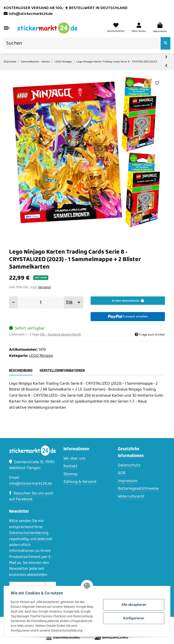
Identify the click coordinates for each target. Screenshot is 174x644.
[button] (139, 28)
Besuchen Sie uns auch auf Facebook (31, 496)
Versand (44, 287)
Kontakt (70, 466)
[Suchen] (82, 43)
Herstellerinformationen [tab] (62, 371)
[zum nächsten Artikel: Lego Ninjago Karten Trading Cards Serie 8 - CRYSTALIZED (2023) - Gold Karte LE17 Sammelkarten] (166, 57)
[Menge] (41, 302)
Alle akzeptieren (133, 605)
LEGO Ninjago (41, 356)
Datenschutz (129, 465)
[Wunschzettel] (116, 28)
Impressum (128, 481)
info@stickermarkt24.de (31, 14)
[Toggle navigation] (7, 28)
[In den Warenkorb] (128, 301)
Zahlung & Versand (80, 482)
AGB (122, 473)
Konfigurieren (133, 618)
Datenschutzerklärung (29, 533)
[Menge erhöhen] (79, 302)
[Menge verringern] (13, 302)
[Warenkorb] (160, 28)
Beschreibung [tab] (21, 371)
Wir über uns (74, 459)
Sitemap (71, 474)
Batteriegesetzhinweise (138, 489)
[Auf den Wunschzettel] (157, 83)
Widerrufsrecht (131, 497)
